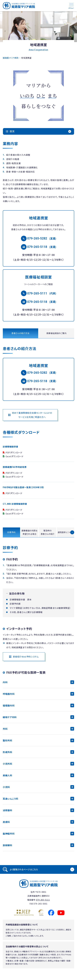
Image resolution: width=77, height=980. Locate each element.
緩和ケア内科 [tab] (10, 717)
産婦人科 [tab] (8, 775)
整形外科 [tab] (8, 740)
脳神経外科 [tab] (9, 834)
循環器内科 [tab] (9, 705)
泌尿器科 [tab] (8, 810)
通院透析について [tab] (65, 532)
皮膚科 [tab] (6, 822)
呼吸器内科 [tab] (9, 694)
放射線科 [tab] (8, 845)
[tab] (38, 869)
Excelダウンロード (15, 456)
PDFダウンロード (14, 452)
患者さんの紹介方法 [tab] (20, 333)
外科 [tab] (5, 729)
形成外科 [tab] (8, 752)
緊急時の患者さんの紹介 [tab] (48, 532)
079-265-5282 (37, 238)
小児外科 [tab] (8, 764)
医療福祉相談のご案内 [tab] (57, 333)
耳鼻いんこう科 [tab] (10, 799)
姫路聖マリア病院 (11, 58)
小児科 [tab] (6, 787)
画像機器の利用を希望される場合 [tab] (30, 532)
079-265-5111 (37, 293)
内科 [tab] (5, 682)
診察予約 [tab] (11, 532)
